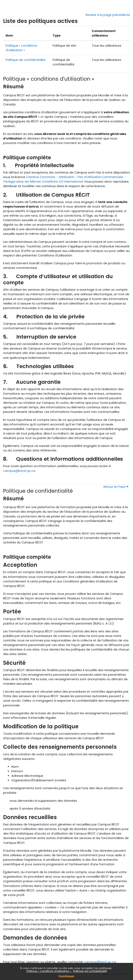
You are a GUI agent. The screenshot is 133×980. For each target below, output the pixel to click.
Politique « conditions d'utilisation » (49, 971)
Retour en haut (116, 487)
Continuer (66, 976)
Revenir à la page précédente (108, 15)
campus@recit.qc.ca (19, 471)
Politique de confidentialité (90, 971)
